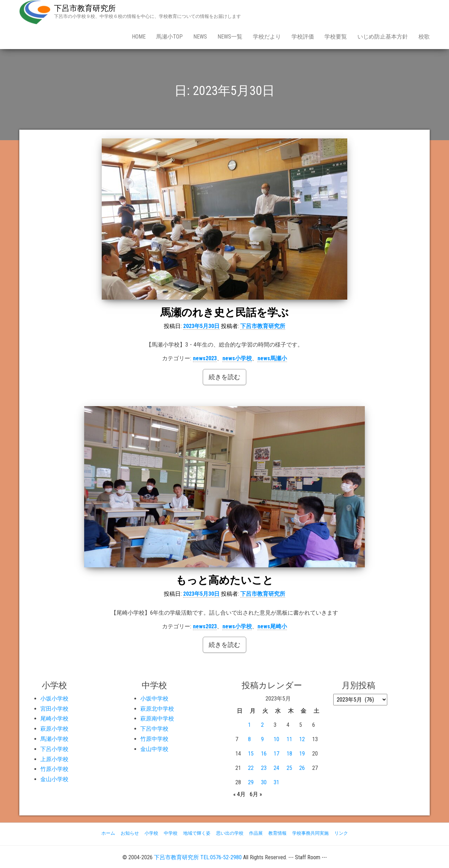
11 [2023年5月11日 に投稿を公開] (289, 739)
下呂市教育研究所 (85, 8)
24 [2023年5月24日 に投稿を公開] (276, 768)
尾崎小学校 (54, 719)
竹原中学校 (154, 739)
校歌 (424, 37)
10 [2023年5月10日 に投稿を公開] (276, 739)
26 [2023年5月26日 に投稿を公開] (302, 768)
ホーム (108, 833)
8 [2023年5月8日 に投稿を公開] (249, 739)
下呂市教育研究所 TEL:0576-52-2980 (198, 857)
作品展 (256, 833)
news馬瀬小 (272, 358)
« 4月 (239, 794)
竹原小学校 (54, 769)
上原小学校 (54, 759)
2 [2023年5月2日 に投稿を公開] (262, 725)
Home (139, 37)
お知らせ (130, 833)
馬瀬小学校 (54, 739)
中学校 (171, 833)
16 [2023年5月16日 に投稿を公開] (264, 754)
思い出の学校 (230, 833)
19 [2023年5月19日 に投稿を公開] (302, 754)
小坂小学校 (54, 699)
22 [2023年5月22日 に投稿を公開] (251, 768)
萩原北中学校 (157, 709)
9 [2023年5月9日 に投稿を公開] (262, 739)
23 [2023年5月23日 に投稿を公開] (264, 768)
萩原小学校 (54, 729)
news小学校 (237, 358)
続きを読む (224, 377)
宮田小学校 (54, 709)
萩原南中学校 (157, 719)
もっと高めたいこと (224, 580)
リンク (341, 833)
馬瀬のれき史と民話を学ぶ (224, 312)
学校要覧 (336, 37)
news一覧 (230, 37)
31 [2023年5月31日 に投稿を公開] (276, 782)
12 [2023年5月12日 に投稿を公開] (302, 739)
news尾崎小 (272, 626)
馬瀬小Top (169, 37)
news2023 (205, 358)
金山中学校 (154, 749)
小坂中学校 (154, 699)
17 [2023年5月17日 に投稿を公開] (276, 754)
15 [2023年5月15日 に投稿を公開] (251, 754)
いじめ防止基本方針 (383, 37)
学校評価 (303, 37)
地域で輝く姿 (197, 833)
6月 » (256, 794)
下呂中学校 (154, 729)
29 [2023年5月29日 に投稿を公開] (251, 782)
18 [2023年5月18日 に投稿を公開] (289, 754)
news (200, 37)
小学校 (151, 833)
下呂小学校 (54, 749)
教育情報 (277, 833)
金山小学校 (54, 779)
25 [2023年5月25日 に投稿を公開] (289, 768)
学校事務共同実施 (310, 833)
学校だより (267, 37)
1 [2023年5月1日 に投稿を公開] (249, 725)
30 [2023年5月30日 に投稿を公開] (264, 782)
